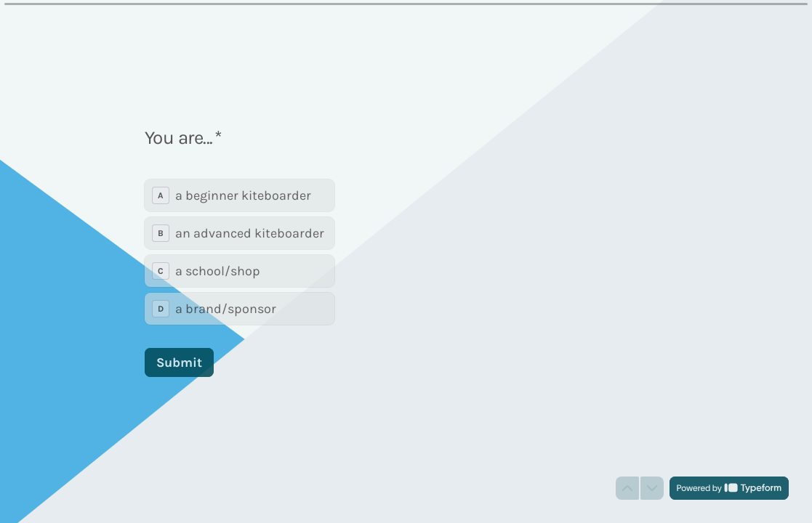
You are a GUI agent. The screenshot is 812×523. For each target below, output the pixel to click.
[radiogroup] (240, 251)
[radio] (240, 195)
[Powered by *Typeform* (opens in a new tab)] (729, 488)
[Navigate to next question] (652, 488)
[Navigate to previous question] (627, 488)
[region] (142, 467)
